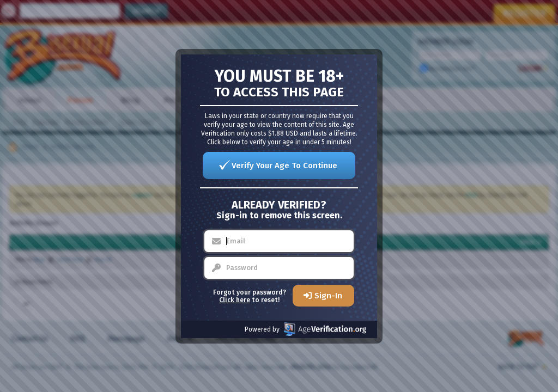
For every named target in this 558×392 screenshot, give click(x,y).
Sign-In (328, 296)
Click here (235, 300)
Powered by (305, 329)
